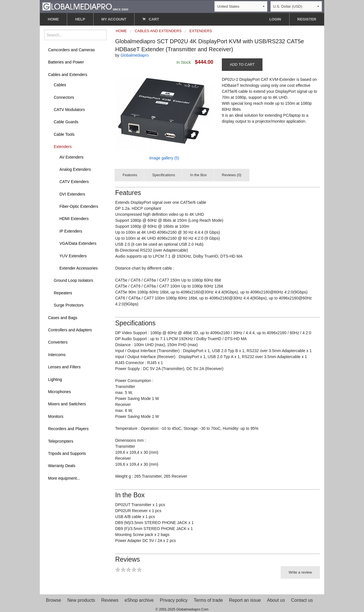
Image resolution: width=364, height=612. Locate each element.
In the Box (199, 175)
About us (276, 600)
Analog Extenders (75, 169)
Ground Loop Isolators (74, 280)
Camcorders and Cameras (71, 50)
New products (81, 600)
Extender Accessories (79, 268)
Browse (54, 600)
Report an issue (245, 600)
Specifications (164, 175)
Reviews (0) (232, 175)
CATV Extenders (74, 182)
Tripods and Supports (67, 453)
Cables (60, 85)
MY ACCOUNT (114, 19)
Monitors (56, 416)
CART (151, 19)
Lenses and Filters (64, 367)
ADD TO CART (242, 64)
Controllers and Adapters (70, 330)
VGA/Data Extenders (78, 243)
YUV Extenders (73, 256)
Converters (58, 342)
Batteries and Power (66, 62)
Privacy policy (174, 600)
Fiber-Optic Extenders (79, 206)
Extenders (63, 147)
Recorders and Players (68, 429)
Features (130, 175)
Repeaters (63, 293)
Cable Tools (64, 134)
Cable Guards (66, 122)
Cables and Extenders (68, 75)
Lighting (55, 379)
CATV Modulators (69, 110)
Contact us (302, 600)
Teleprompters (61, 441)
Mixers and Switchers (67, 404)
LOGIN (275, 19)
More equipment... (64, 478)
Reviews (110, 600)
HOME (53, 19)
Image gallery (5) (164, 158)
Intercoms (57, 355)
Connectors (64, 97)
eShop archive (139, 600)
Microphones (59, 392)
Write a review (300, 572)
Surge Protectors (69, 305)
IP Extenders (71, 231)
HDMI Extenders (74, 219)
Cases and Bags (63, 318)
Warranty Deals (62, 466)
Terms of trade (208, 600)
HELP (80, 19)
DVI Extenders (72, 194)
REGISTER (307, 19)
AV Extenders (72, 157)
